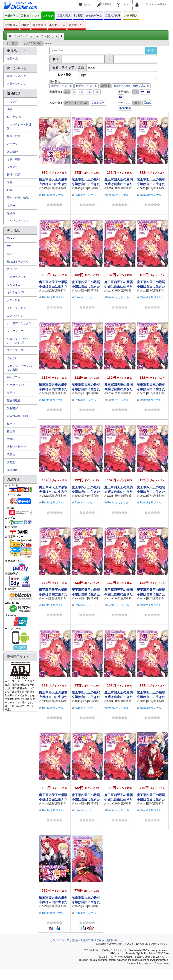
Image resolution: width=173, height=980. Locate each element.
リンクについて (60, 940)
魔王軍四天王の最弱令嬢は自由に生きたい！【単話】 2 (86, 799)
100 (81, 92)
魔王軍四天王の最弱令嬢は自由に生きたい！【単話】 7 (53, 697)
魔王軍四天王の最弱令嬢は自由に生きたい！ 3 (151, 799)
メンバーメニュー (26, 36)
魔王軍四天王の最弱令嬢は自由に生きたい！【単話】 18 (86, 389)
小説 (10, 109)
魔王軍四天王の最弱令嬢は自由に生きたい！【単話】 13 (118, 492)
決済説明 (20, 648)
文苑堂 (11, 462)
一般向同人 (11, 16)
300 (97, 92)
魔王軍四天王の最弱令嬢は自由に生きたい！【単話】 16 (151, 389)
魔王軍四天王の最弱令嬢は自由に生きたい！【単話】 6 (86, 697)
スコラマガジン (16, 350)
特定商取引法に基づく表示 (88, 940)
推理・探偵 (14, 175)
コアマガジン (15, 316)
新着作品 (12, 59)
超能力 (11, 213)
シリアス (12, 167)
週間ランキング (16, 76)
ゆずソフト (14, 377)
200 (89, 92)
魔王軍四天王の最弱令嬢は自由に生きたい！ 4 (53, 184)
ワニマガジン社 (16, 385)
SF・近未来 (14, 117)
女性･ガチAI (113, 16)
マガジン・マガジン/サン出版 (19, 368)
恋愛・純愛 (14, 159)
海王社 (11, 393)
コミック (48, 16)
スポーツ (12, 144)
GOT (10, 246)
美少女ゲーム (57, 25)
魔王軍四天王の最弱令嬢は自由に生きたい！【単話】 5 (118, 697)
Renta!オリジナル (53, 195)
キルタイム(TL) (16, 292)
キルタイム (14, 285)
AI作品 (25, 25)
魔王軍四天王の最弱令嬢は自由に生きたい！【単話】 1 (118, 799)
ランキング (49, 36)
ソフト (36, 16)
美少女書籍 (39, 25)
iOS (147, 103)
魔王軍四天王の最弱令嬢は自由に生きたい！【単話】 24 (151, 184)
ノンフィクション (18, 221)
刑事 (10, 190)
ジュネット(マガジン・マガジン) (18, 341)
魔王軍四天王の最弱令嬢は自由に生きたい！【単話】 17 (118, 389)
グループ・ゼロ (16, 308)
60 (74, 92)
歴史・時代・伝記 (18, 198)
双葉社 (11, 454)
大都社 (11, 439)
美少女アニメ (77, 25)
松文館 (11, 431)
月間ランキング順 (86, 86)
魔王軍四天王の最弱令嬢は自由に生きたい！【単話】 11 (53, 594)
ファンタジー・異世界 (19, 126)
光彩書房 (12, 408)
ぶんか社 (12, 358)
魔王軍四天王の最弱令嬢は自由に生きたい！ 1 (86, 902)
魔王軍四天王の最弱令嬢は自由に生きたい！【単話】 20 (151, 287)
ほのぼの (12, 152)
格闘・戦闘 (14, 136)
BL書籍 (78, 16)
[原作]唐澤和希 (57, 188)
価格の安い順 (122, 86)
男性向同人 (11, 25)
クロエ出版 (14, 300)
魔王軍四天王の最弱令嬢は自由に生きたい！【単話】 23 (53, 287)
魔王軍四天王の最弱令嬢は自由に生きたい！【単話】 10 (86, 594)
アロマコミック (16, 277)
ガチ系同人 (131, 16)
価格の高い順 (141, 86)
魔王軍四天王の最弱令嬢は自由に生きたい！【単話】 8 (151, 594)
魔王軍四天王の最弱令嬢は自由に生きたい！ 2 (53, 902)
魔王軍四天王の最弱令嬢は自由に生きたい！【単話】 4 (151, 697)
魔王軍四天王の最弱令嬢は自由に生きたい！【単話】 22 (86, 287)
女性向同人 (64, 16)
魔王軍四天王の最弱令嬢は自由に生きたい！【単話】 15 (53, 492)
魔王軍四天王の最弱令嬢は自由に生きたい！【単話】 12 (151, 492)
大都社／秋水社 (16, 447)
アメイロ (12, 269)
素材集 (25, 16)
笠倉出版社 (14, 400)
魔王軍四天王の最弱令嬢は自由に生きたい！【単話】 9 (118, 594)
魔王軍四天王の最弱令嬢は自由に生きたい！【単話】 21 (118, 287)
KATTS (11, 254)
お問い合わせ (115, 940)
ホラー (11, 206)
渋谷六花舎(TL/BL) (18, 416)
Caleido (12, 238)
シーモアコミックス (19, 323)
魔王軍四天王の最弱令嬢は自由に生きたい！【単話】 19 (53, 389)
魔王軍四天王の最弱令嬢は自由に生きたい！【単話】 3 (53, 799)
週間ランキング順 (61, 86)
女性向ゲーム (94, 16)
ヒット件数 (64, 75)
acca (45, 188)
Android (125, 108)
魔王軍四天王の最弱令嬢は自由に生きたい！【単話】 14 (86, 492)
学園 (10, 182)
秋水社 (11, 424)
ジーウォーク (15, 331)
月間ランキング (16, 84)
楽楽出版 (12, 470)
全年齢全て (98, 103)
